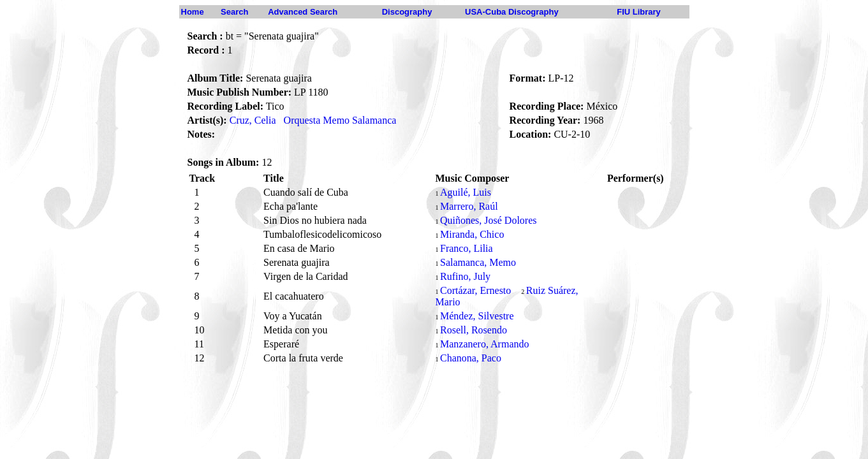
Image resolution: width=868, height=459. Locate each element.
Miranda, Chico (472, 234)
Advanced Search (303, 12)
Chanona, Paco (471, 358)
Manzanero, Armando (485, 344)
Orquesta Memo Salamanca (340, 120)
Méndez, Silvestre (477, 316)
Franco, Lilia (467, 248)
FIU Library (639, 12)
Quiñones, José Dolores (489, 220)
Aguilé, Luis (466, 192)
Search (234, 12)
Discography (407, 12)
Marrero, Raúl (469, 206)
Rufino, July (465, 276)
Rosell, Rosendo (474, 330)
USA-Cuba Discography (512, 12)
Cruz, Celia (253, 120)
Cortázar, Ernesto (475, 290)
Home (193, 12)
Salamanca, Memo (478, 262)
